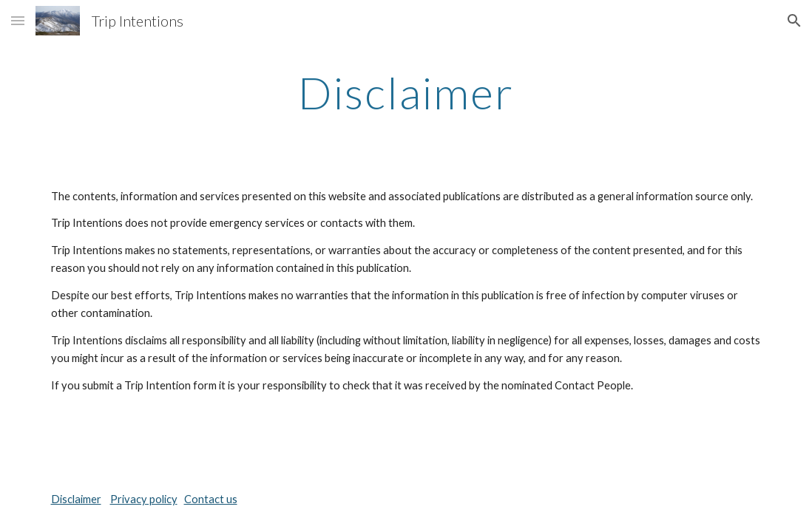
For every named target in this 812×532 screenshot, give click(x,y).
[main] (406, 92)
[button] (18, 20)
